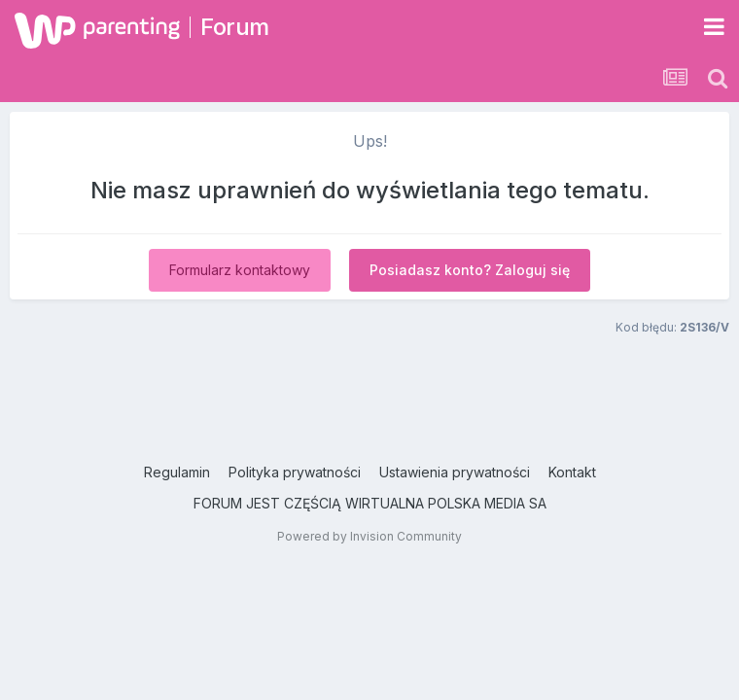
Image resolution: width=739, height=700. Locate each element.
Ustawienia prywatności (455, 472)
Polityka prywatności (295, 472)
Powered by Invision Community (369, 536)
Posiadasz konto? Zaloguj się (470, 270)
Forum (235, 27)
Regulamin (177, 472)
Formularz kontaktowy (240, 270)
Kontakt (572, 472)
